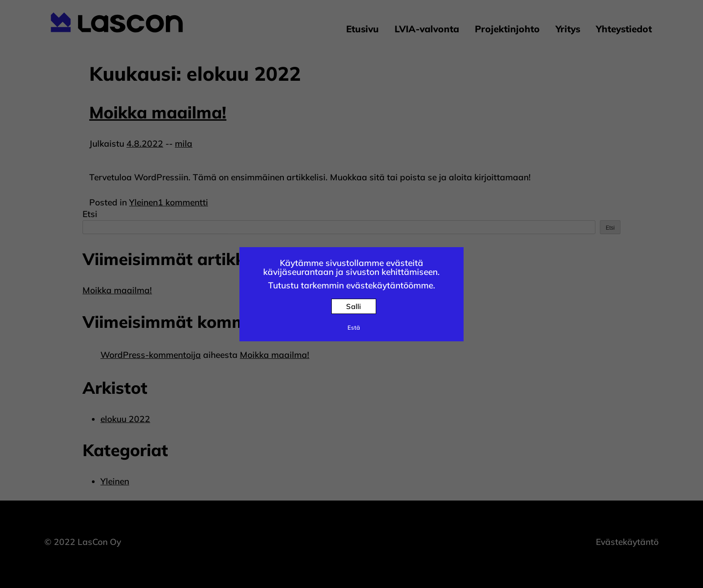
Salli (354, 306)
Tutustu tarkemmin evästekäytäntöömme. (352, 285)
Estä (354, 327)
